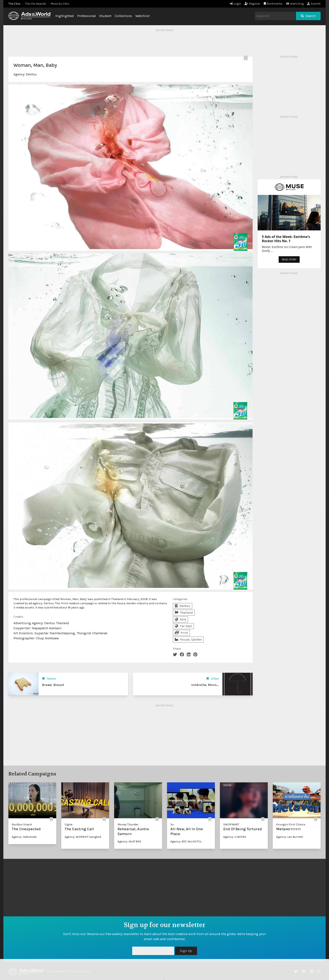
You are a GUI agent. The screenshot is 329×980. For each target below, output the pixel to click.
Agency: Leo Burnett (290, 837)
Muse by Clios (60, 4)
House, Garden (188, 639)
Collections (123, 16)
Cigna (69, 824)
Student (105, 16)
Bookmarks (273, 4)
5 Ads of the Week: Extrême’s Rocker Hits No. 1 (286, 239)
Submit (314, 4)
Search (308, 16)
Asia (180, 619)
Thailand (184, 613)
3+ (172, 824)
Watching (295, 4)
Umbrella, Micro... (205, 685)
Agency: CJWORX (235, 837)
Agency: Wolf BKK (129, 841)
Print (181, 633)
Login (236, 4)
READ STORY (289, 259)
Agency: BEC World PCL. (186, 841)
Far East (183, 626)
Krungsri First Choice (291, 824)
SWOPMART (231, 824)
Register (252, 4)
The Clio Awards (36, 4)
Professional (87, 16)
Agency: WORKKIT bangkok (83, 837)
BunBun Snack (22, 824)
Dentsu (31, 74)
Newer (49, 679)
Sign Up (186, 951)
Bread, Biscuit (53, 685)
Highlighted (65, 16)
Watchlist (142, 16)
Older (213, 679)
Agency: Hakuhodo (24, 837)
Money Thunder (128, 824)
